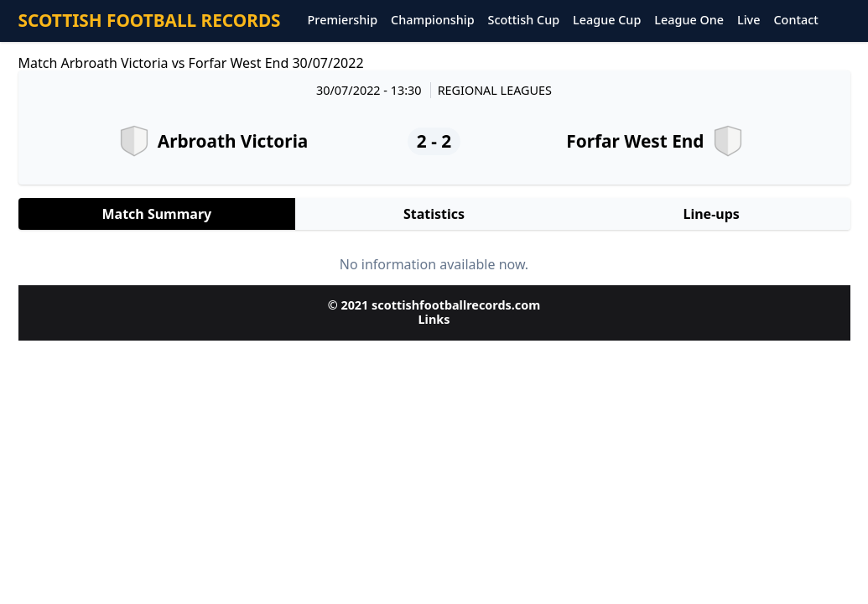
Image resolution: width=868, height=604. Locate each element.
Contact (795, 21)
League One (689, 21)
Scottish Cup (524, 21)
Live (748, 21)
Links (434, 319)
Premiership (343, 21)
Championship (432, 21)
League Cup (607, 21)
